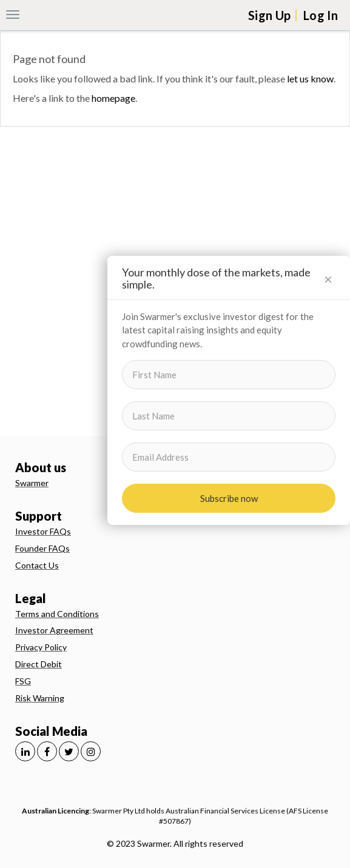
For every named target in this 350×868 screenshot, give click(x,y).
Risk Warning (40, 698)
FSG (23, 681)
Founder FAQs (42, 548)
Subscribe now (229, 498)
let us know (310, 78)
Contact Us (37, 565)
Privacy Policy (41, 647)
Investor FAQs (43, 531)
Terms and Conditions (57, 614)
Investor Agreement (54, 630)
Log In (321, 15)
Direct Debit (39, 664)
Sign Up (269, 15)
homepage (113, 98)
